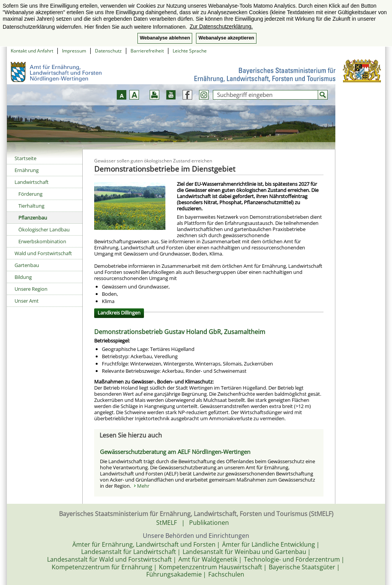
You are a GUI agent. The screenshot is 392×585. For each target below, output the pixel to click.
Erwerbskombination (42, 241)
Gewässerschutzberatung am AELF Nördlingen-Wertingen (175, 452)
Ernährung (27, 170)
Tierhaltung (31, 206)
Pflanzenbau (33, 218)
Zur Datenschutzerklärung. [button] (221, 26)
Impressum (74, 51)
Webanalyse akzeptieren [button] (226, 38)
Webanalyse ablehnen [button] (165, 38)
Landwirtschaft (32, 182)
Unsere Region (31, 289)
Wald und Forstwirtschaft (43, 253)
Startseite (25, 158)
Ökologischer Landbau (44, 229)
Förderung (30, 194)
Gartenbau (27, 265)
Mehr (143, 486)
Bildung (23, 277)
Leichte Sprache (190, 51)
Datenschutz (108, 51)
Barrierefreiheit (147, 51)
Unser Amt (27, 301)
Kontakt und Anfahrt (32, 51)
